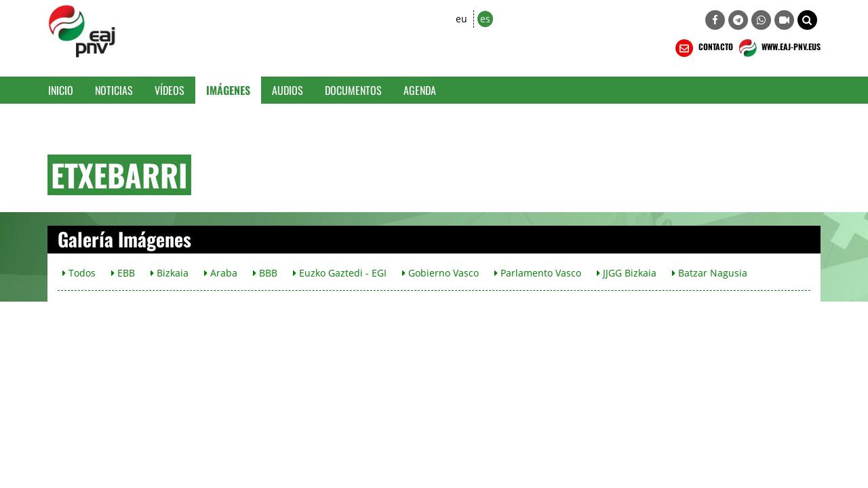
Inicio (61, 90)
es (485, 19)
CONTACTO (703, 48)
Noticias (114, 90)
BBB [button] (265, 273)
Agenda (420, 90)
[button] (807, 20)
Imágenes (228, 90)
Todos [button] (79, 273)
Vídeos (170, 90)
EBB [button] (123, 273)
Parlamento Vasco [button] (538, 273)
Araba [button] (221, 273)
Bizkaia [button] (170, 273)
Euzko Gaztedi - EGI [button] (340, 273)
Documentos (353, 90)
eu (461, 19)
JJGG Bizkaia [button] (627, 273)
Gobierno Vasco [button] (440, 273)
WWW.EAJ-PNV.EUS (778, 48)
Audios (288, 90)
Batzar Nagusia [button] (710, 273)
